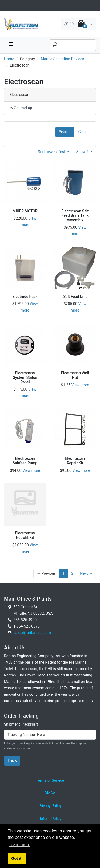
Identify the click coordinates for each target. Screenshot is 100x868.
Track (12, 760)
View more (80, 385)
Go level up (21, 108)
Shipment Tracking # (21, 724)
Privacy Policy (50, 806)
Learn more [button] (19, 845)
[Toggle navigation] (7, 5)
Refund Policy (50, 819)
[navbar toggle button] (11, 45)
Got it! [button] (17, 858)
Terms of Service (50, 780)
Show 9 (83, 152)
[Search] (73, 45)
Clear (83, 132)
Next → (86, 573)
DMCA (50, 793)
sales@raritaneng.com (32, 633)
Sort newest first (52, 152)
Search (65, 132)
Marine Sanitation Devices (63, 59)
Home (9, 59)
